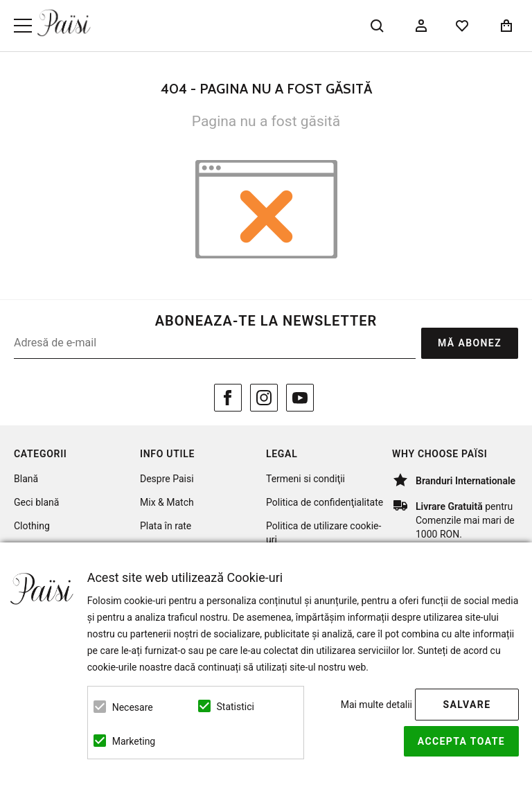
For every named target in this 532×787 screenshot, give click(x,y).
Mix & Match (167, 502)
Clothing (32, 526)
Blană (26, 479)
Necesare (133, 707)
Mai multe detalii (376, 705)
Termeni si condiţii (305, 479)
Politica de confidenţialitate (325, 502)
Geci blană (36, 502)
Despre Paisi (167, 479)
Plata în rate (166, 526)
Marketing (134, 741)
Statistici (236, 707)
